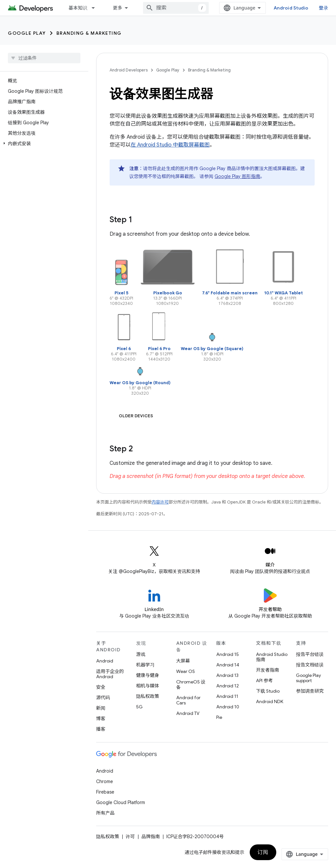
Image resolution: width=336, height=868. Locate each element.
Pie (219, 717)
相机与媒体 (148, 686)
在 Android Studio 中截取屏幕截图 (170, 145)
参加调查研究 (310, 691)
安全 (101, 687)
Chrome (105, 781)
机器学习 (145, 665)
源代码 (103, 698)
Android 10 (228, 707)
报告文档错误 (310, 665)
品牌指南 (151, 837)
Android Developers (129, 70)
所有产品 (105, 813)
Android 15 (228, 654)
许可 (130, 837)
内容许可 (160, 502)
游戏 (141, 654)
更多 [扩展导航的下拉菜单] (118, 8)
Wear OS (186, 671)
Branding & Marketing (89, 33)
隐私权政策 (148, 696)
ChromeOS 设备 (191, 684)
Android (105, 661)
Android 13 (227, 675)
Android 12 (228, 686)
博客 (101, 719)
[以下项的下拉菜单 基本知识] (96, 8)
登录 (324, 8)
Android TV (188, 713)
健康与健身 (148, 675)
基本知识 (78, 8)
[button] (43, 144)
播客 (101, 729)
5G (139, 707)
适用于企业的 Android (110, 674)
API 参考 (264, 681)
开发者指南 (267, 670)
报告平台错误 (310, 654)
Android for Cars (188, 700)
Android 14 (228, 665)
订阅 (263, 852)
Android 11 (227, 696)
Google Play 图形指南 (237, 176)
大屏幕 (183, 661)
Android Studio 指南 (272, 657)
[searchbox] (44, 58)
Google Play (27, 33)
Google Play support (308, 678)
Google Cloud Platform (121, 802)
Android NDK (270, 701)
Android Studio (291, 8)
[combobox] (176, 8)
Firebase (105, 792)
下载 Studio (268, 691)
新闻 (101, 708)
